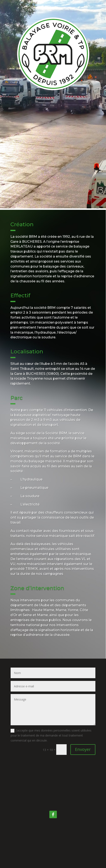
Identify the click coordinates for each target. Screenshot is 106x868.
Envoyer (83, 749)
